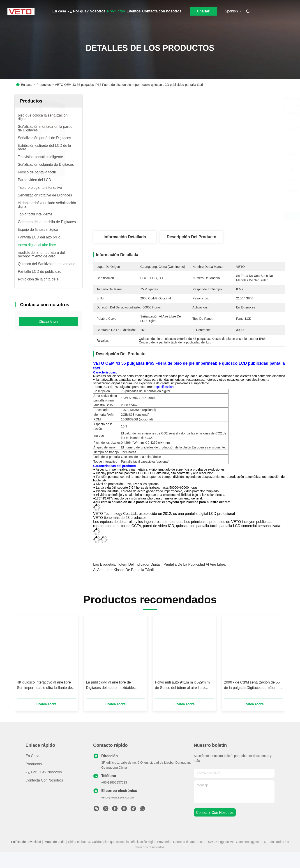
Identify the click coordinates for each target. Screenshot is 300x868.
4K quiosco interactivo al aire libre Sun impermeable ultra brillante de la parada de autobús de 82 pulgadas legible (46, 701)
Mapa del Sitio (54, 858)
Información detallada (125, 237)
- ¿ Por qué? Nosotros (87, 11)
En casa (59, 11)
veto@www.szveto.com (118, 813)
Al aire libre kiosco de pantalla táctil (123, 586)
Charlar (203, 11)
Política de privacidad (26, 858)
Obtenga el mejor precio (213, 216)
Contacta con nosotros (162, 11)
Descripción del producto (192, 237)
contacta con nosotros (215, 828)
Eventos (134, 11)
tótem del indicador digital (139, 580)
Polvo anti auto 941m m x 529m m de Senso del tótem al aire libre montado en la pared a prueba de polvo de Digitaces (182, 701)
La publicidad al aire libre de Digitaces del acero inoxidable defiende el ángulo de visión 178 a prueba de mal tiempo (113, 701)
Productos (116, 11)
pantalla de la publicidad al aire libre (194, 580)
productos (34, 780)
